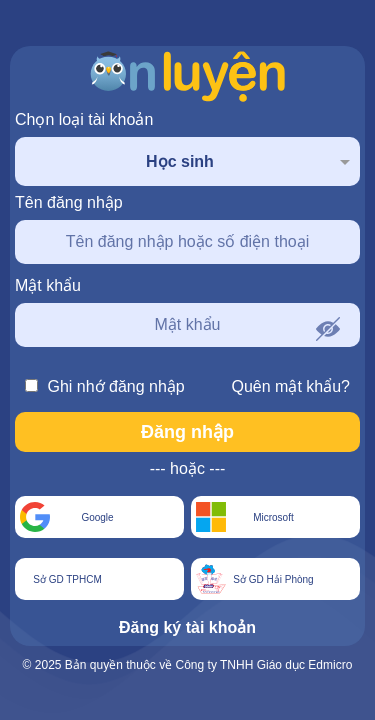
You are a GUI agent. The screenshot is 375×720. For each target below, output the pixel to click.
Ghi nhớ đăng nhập (105, 386)
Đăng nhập (187, 432)
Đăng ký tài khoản (187, 627)
